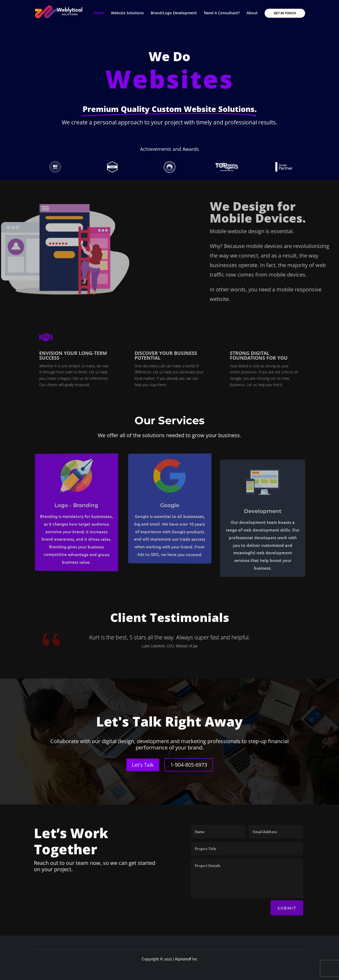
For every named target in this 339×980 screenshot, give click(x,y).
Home (99, 13)
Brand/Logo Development (174, 13)
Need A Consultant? (222, 13)
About (252, 13)
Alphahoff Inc (186, 959)
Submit (302, 908)
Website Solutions (127, 13)
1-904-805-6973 (189, 765)
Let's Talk (143, 765)
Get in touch (285, 13)
